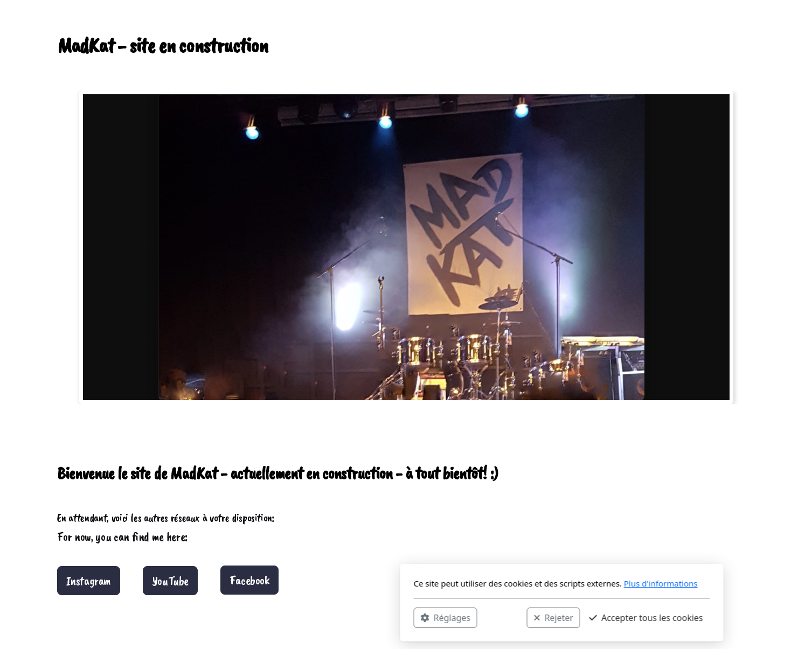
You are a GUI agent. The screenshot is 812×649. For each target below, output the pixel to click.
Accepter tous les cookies (491, 617)
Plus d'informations (505, 583)
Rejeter (398, 617)
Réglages (290, 617)
